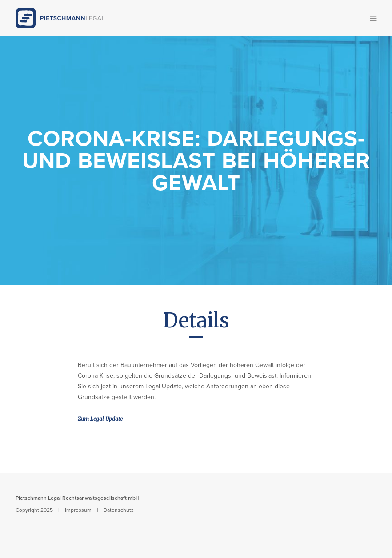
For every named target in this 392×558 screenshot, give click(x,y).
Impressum (78, 510)
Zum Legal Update (100, 419)
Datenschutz (119, 510)
